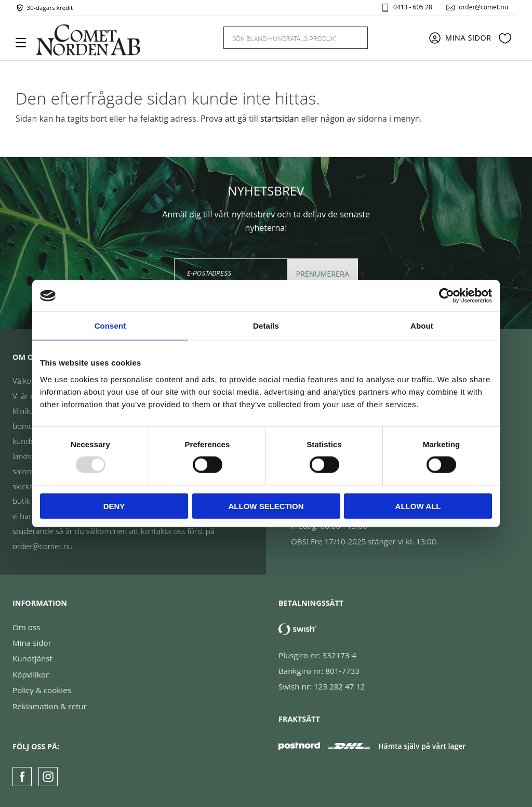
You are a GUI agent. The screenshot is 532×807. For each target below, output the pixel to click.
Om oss (26, 627)
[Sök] (354, 38)
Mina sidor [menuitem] (468, 38)
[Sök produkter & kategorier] (283, 37)
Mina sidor (32, 643)
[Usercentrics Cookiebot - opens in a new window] (447, 296)
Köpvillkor (31, 674)
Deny (114, 506)
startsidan (280, 119)
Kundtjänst (32, 658)
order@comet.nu (483, 7)
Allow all (418, 506)
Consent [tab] (110, 326)
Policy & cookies (42, 690)
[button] (25, 46)
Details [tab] (266, 326)
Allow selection (266, 506)
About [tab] (422, 326)
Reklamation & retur (50, 706)
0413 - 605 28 (413, 7)
